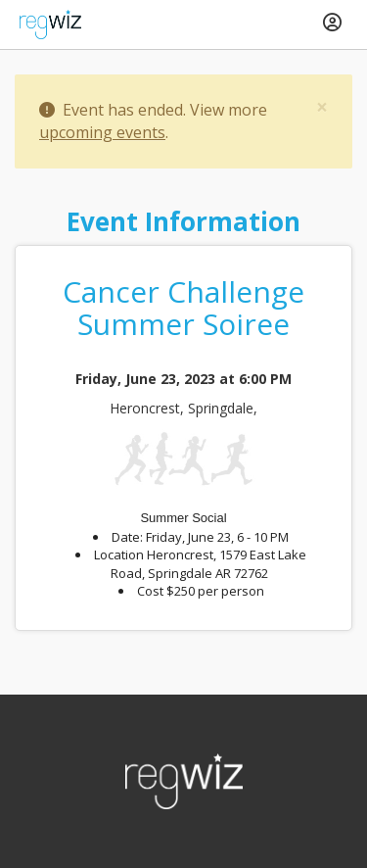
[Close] (322, 107)
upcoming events (102, 132)
